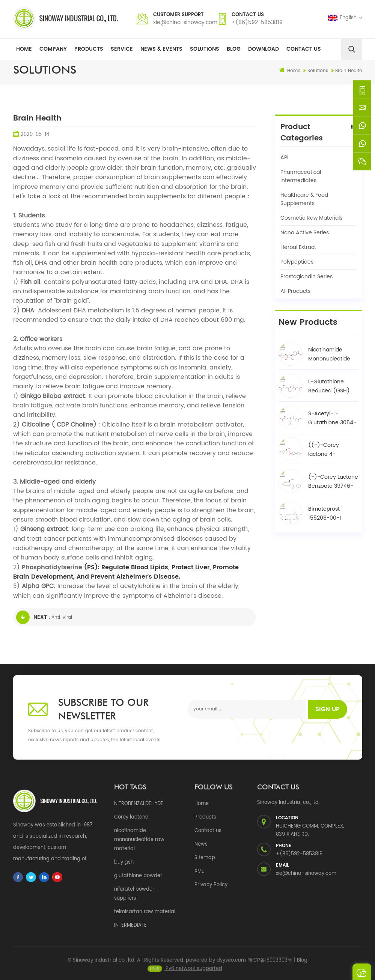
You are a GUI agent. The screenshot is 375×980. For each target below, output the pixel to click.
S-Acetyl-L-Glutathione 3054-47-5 (332, 418)
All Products (295, 291)
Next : (33, 617)
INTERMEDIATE (130, 925)
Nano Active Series (305, 233)
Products (89, 49)
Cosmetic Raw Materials (311, 218)
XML (199, 871)
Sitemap (205, 858)
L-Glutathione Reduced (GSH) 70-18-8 (329, 386)
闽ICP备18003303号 (270, 963)
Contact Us (304, 49)
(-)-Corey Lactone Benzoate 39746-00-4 (333, 482)
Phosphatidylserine (52, 567)
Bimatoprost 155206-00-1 (325, 513)
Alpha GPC (38, 586)
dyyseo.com (231, 963)
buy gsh (124, 862)
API (284, 158)
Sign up (328, 709)
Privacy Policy (211, 885)
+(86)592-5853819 (257, 22)
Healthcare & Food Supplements (304, 199)
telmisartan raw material (145, 912)
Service (122, 49)
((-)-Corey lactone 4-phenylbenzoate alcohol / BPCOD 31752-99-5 (330, 450)
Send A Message (362, 972)
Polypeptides (297, 262)
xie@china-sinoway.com (185, 22)
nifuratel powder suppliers (134, 894)
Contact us (208, 831)
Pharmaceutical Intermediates (301, 176)
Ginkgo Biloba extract (53, 396)
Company (53, 49)
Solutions (205, 49)
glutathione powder (138, 876)
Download (264, 49)
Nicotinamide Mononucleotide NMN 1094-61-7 (329, 354)
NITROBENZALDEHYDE (139, 804)
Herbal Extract (298, 247)
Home (24, 49)
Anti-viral (62, 617)
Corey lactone (131, 817)
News (201, 844)
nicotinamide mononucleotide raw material (139, 840)
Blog (234, 49)
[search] (352, 49)
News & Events (161, 49)
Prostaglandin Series (306, 277)
